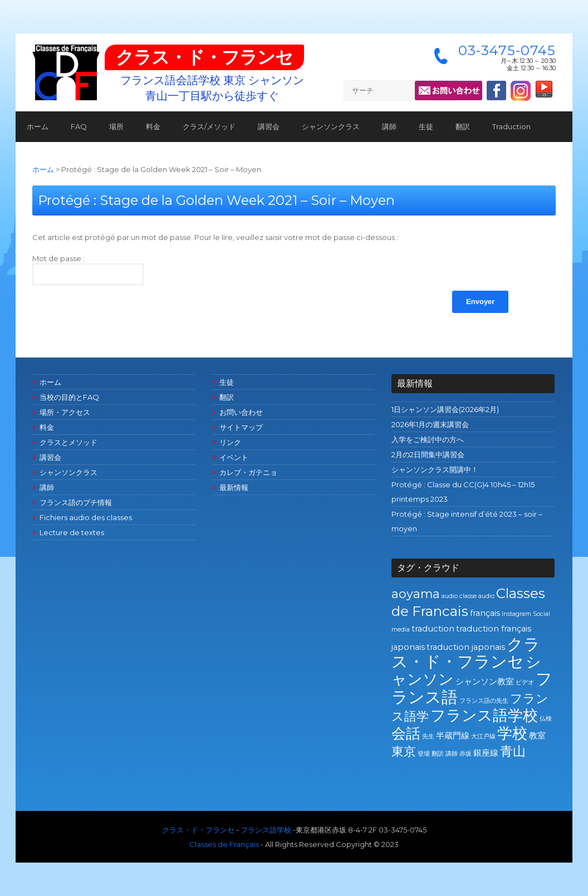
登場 (424, 754)
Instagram (516, 614)
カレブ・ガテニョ (248, 472)
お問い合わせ (241, 412)
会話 (406, 733)
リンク (230, 442)
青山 (513, 751)
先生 (428, 736)
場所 (116, 126)
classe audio (477, 596)
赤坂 (465, 754)
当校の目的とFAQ (69, 397)
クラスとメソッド (68, 442)
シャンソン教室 (485, 682)
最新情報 (234, 487)
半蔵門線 (453, 736)
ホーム (38, 126)
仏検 (546, 719)
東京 (404, 751)
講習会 (269, 126)
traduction (433, 629)
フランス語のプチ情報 (76, 502)
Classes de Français (224, 844)
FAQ (79, 126)
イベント (234, 457)
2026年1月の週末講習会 (430, 424)
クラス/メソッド (209, 126)
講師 (389, 126)
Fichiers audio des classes (86, 517)
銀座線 (486, 753)
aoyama (416, 594)
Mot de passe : (88, 270)
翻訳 (463, 126)
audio (450, 596)
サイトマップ (241, 427)
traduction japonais (466, 647)
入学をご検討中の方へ (428, 439)
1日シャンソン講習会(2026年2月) (445, 409)
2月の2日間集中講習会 (428, 454)
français (485, 613)
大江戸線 (483, 736)
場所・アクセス (65, 412)
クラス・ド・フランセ (204, 57)
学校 (512, 733)
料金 (153, 126)
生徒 (426, 126)
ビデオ (525, 682)
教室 (537, 736)
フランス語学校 (484, 715)
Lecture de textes (72, 532)
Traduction (511, 126)
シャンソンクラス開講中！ (435, 469)
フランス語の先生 (484, 701)
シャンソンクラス (331, 126)
